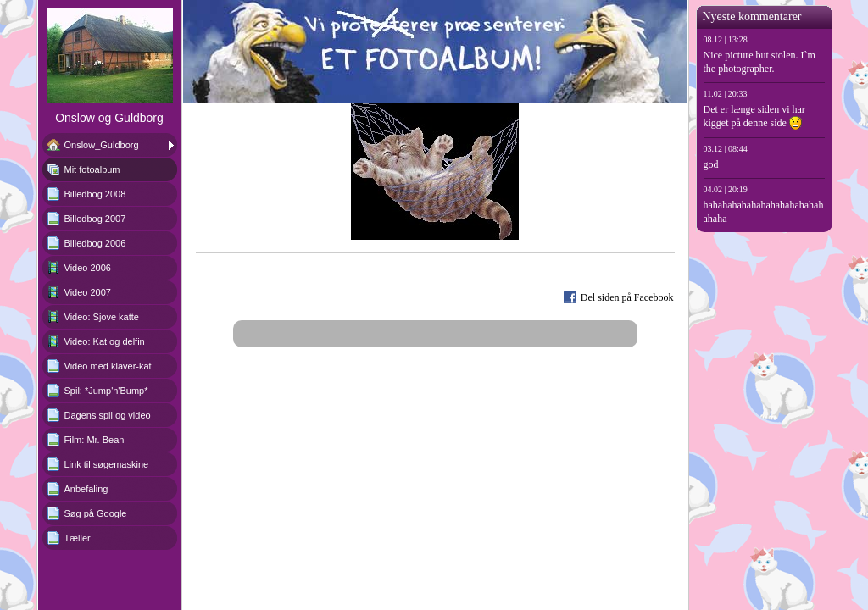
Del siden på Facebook (627, 297)
